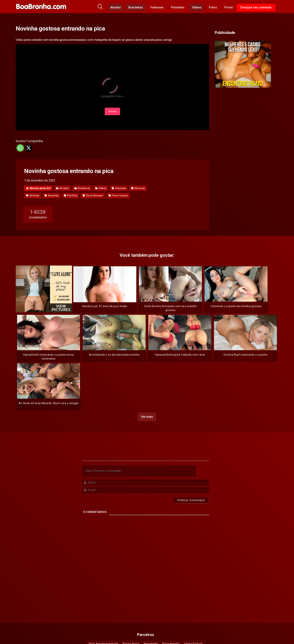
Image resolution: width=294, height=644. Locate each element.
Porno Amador (93, 196)
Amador (116, 7)
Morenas (138, 188)
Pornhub (71, 196)
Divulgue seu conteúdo (256, 7)
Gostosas (119, 188)
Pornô (229, 7)
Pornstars (178, 7)
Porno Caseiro (118, 196)
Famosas (157, 7)
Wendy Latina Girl (38, 188)
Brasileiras (136, 7)
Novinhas (52, 196)
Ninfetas (33, 196)
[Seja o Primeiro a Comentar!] (139, 470)
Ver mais (147, 415)
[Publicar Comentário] (191, 499)
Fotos (213, 7)
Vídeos (197, 7)
